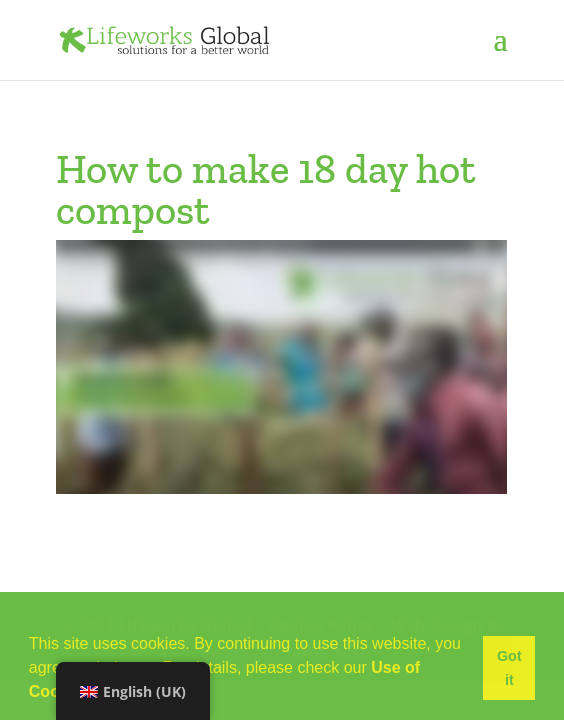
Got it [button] (509, 668)
